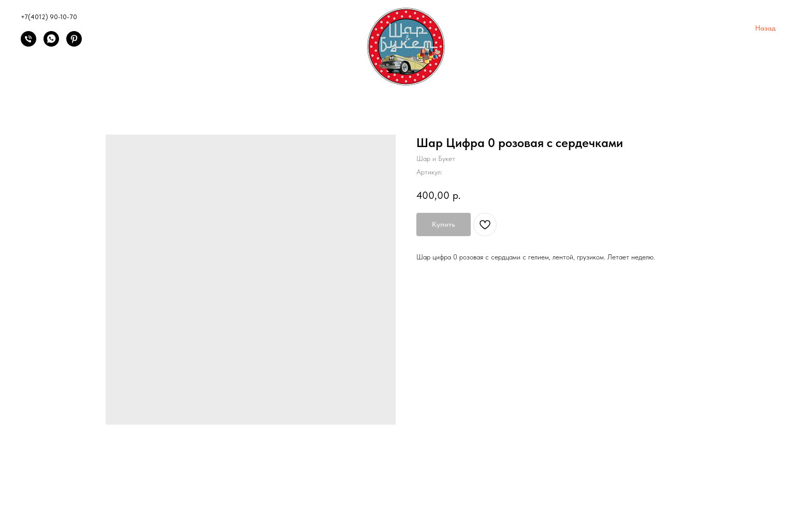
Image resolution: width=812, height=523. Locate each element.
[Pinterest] (74, 44)
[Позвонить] (28, 44)
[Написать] (51, 44)
